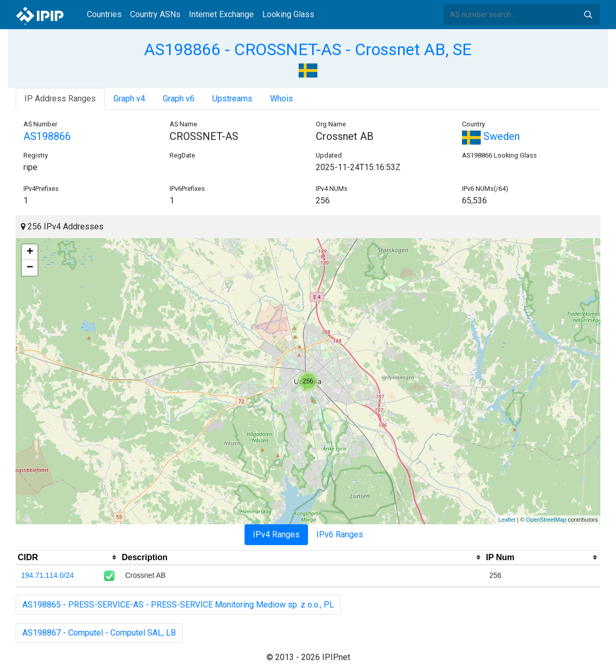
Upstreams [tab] (232, 99)
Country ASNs (155, 14)
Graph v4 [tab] (129, 99)
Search (588, 15)
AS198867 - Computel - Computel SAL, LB (99, 633)
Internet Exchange (221, 14)
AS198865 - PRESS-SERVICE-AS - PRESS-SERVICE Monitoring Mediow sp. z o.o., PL (178, 605)
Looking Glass (288, 14)
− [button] (30, 268)
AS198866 (47, 136)
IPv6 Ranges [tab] (340, 534)
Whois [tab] (281, 99)
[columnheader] (68, 558)
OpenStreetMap (546, 520)
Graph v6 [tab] (179, 99)
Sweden (491, 136)
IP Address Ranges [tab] (60, 99)
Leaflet (507, 520)
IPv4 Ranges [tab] (276, 534)
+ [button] (30, 252)
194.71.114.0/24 (48, 575)
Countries (104, 14)
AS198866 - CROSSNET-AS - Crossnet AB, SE (308, 49)
